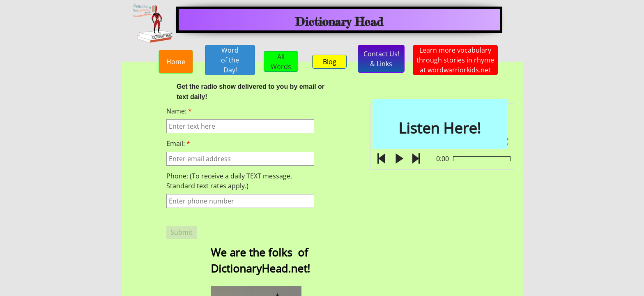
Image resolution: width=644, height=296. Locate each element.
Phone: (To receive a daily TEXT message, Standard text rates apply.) (229, 181)
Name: (179, 111)
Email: (178, 143)
